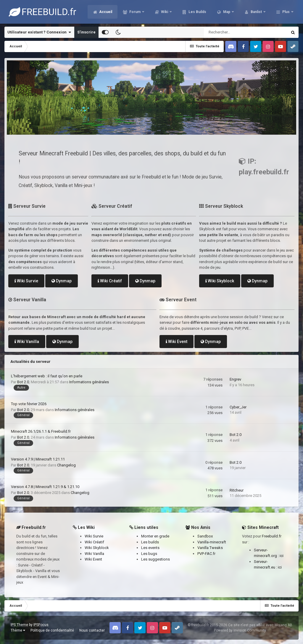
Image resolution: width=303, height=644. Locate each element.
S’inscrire (86, 32)
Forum (135, 12)
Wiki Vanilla (27, 342)
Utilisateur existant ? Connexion (39, 32)
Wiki (165, 12)
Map (227, 12)
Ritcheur (237, 490)
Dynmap (62, 281)
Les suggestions (155, 559)
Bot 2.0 (23, 382)
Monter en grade (155, 536)
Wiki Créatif (110, 281)
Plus (286, 12)
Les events (150, 548)
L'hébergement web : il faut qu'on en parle (47, 376)
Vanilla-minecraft (212, 542)
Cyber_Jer (238, 407)
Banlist (256, 12)
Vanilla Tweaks (210, 548)
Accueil (105, 12)
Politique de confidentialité (52, 630)
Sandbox (205, 536)
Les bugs (149, 554)
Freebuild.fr (272, 536)
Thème (18, 630)
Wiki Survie (26, 281)
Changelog (66, 465)
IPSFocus (41, 625)
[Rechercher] (230, 32)
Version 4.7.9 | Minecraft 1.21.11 (38, 459)
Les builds (150, 542)
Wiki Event (177, 342)
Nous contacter (92, 630)
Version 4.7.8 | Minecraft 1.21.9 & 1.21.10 (45, 487)
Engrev (235, 379)
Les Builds (197, 12)
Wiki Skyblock (220, 281)
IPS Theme (19, 625)
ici (282, 556)
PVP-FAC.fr (206, 554)
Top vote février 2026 (29, 404)
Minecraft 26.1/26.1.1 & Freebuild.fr (41, 431)
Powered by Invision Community (240, 630)
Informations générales (89, 382)
